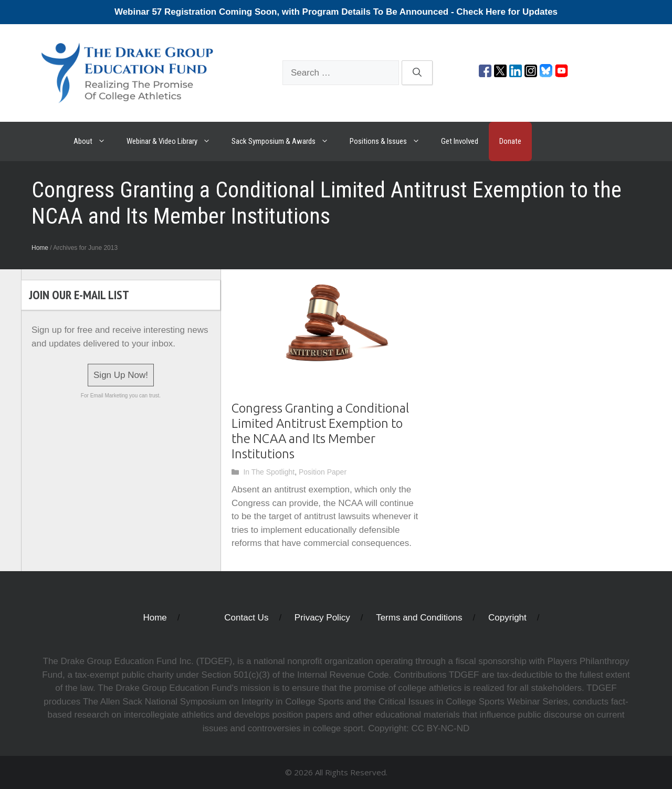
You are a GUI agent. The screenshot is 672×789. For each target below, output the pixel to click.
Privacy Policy (322, 618)
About (95, 141)
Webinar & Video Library (174, 141)
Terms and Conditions (419, 618)
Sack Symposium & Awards (285, 141)
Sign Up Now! (121, 375)
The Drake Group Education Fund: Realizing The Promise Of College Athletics (42, 141)
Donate (510, 141)
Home (40, 248)
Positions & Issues (390, 141)
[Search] (417, 73)
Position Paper (323, 472)
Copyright (507, 618)
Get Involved (460, 141)
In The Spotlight (269, 472)
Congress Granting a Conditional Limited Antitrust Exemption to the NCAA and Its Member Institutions (320, 431)
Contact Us (246, 618)
